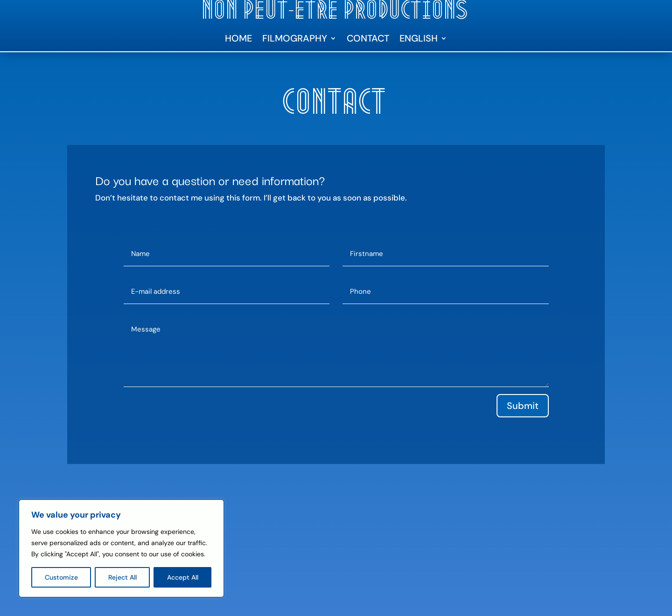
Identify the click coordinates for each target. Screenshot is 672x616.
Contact (368, 40)
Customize (61, 577)
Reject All (122, 577)
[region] (121, 548)
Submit (523, 406)
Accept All (183, 577)
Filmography (295, 40)
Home (238, 40)
